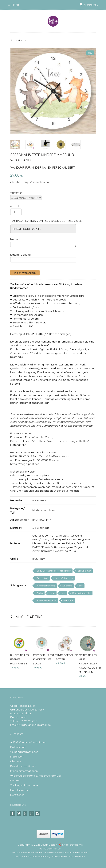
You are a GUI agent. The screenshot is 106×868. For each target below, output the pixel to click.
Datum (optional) (21, 255)
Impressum (17, 757)
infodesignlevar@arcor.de (35, 725)
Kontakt (15, 780)
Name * (15, 239)
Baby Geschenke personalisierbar (54, 571)
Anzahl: (15, 206)
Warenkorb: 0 (89, 5)
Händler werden (20, 790)
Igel (63, 593)
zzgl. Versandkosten (36, 182)
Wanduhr (68, 601)
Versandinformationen (24, 752)
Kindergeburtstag (46, 586)
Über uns (16, 761)
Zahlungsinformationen (25, 785)
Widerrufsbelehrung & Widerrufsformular (36, 776)
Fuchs (40, 593)
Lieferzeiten (17, 795)
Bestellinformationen (23, 766)
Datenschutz (18, 747)
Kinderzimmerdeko (47, 601)
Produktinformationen (24, 771)
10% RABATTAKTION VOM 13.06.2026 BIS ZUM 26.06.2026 (46, 221)
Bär (81, 586)
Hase (52, 593)
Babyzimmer (84, 571)
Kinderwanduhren (43, 510)
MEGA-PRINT (40, 500)
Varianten (16, 193)
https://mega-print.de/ (25, 464)
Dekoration (42, 578)
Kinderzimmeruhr (81, 593)
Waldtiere (67, 586)
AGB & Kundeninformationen (28, 742)
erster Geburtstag (64, 578)
